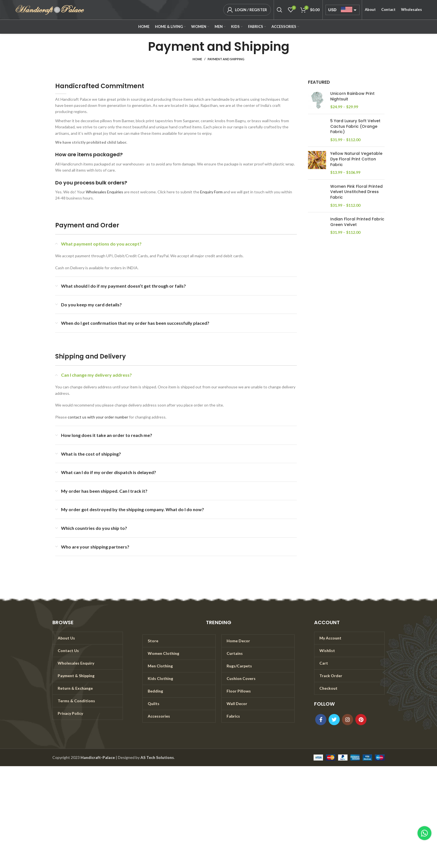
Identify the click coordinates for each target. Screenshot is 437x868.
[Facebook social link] (321, 720)
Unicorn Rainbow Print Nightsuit (352, 96)
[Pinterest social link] (361, 720)
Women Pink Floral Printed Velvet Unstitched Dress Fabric (356, 192)
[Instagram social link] (348, 720)
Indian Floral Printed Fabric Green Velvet (357, 222)
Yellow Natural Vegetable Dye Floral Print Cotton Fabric (356, 159)
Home (197, 59)
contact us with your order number (98, 417)
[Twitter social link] (334, 720)
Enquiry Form (211, 192)
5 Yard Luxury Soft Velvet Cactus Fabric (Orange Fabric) (355, 126)
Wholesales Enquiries (105, 192)
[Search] (280, 10)
